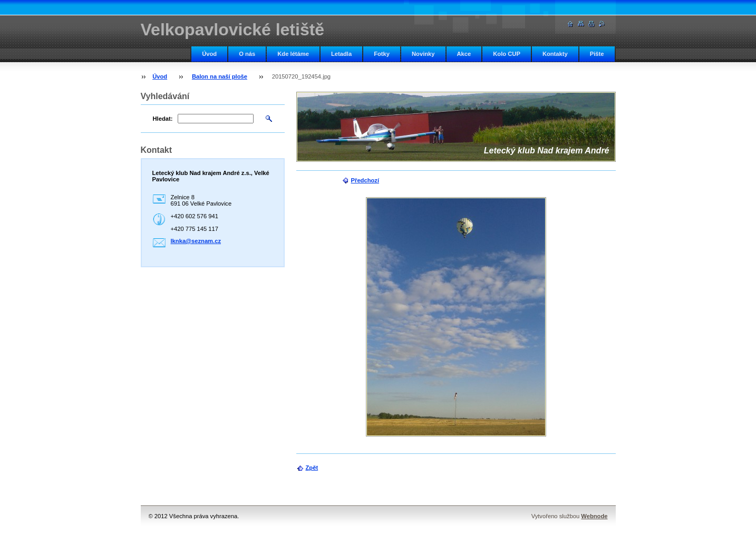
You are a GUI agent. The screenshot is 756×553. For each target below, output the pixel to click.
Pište (597, 54)
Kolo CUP (507, 54)
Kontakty (555, 54)
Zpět (312, 468)
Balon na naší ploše (220, 76)
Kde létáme (293, 54)
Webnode (594, 516)
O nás (247, 54)
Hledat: (163, 119)
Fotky (382, 54)
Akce (464, 54)
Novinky (423, 54)
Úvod (209, 54)
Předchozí (365, 180)
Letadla (341, 54)
